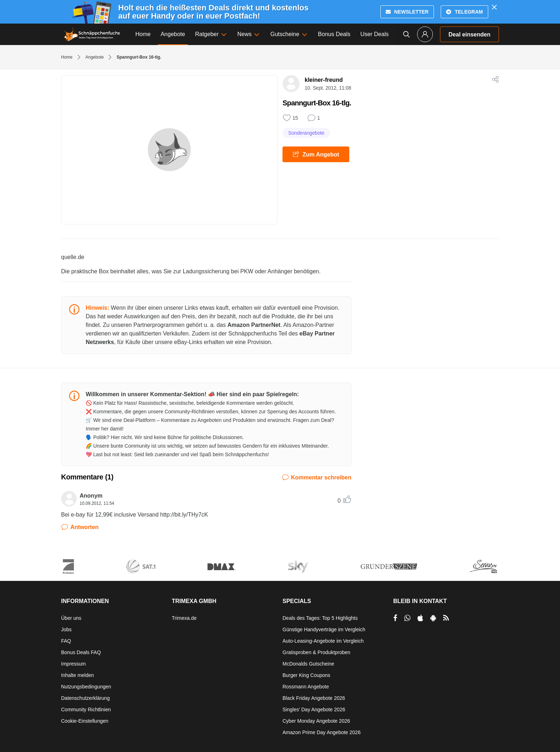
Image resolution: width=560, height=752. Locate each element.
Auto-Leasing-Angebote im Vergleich (323, 641)
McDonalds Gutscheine (308, 664)
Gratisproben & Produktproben (316, 652)
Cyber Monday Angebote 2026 (316, 721)
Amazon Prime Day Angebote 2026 (322, 732)
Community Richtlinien (86, 709)
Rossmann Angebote (306, 687)
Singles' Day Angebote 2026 (314, 709)
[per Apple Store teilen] (420, 618)
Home (67, 57)
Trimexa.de (184, 618)
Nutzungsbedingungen (86, 687)
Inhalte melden (77, 675)
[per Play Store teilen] (433, 618)
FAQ (66, 641)
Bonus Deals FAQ (81, 652)
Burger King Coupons (306, 675)
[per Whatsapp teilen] (407, 618)
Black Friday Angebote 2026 (314, 698)
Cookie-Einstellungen (85, 721)
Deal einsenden (469, 34)
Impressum (73, 664)
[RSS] (446, 618)
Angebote (94, 57)
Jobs (66, 629)
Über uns (71, 618)
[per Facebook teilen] (395, 618)
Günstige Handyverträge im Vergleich (324, 629)
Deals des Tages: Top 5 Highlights (320, 618)
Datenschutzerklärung (85, 698)
